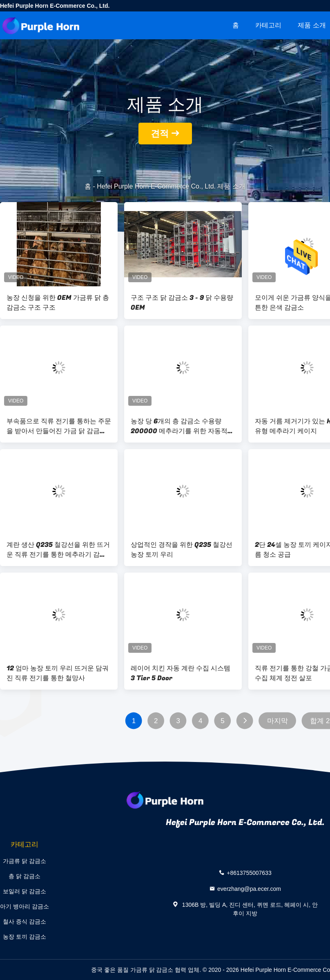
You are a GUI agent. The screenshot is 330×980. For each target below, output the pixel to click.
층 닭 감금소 (25, 876)
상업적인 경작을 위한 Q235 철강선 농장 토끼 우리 (182, 550)
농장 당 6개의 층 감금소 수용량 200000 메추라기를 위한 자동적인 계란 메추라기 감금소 (182, 426)
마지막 (278, 721)
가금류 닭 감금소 (25, 861)
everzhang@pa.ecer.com (249, 889)
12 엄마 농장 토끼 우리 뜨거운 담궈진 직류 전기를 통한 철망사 (58, 673)
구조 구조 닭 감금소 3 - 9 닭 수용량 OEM (182, 303)
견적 (160, 134)
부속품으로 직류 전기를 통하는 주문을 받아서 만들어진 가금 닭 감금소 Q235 (59, 426)
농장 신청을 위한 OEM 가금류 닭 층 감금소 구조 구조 (58, 303)
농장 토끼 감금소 (25, 937)
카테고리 (268, 25)
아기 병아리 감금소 (25, 906)
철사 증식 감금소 (25, 922)
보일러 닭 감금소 (25, 891)
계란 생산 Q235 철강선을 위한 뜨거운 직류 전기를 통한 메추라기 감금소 (58, 550)
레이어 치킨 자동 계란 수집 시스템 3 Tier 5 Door (181, 673)
